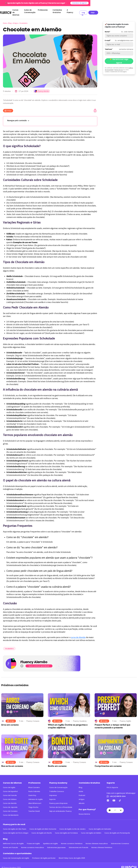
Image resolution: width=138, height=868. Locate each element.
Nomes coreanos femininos (72, 840)
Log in (116, 11)
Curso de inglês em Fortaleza (66, 829)
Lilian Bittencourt (35, 800)
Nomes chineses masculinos (97, 840)
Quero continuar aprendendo (39, 662)
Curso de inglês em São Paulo (15, 825)
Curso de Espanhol (10, 788)
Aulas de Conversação (48, 11)
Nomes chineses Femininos (102, 844)
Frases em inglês (33, 840)
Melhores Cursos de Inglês (13, 840)
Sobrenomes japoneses (56, 844)
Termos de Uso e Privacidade (61, 803)
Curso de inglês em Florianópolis (117, 829)
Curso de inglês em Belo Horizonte (43, 825)
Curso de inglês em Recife (42, 829)
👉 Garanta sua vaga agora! (119, 57)
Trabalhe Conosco (57, 788)
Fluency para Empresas (58, 800)
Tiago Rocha (33, 803)
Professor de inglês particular (44, 854)
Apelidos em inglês (50, 840)
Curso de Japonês (10, 803)
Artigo (8, 107)
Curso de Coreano (10, 807)
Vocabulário (24, 19)
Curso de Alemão (10, 800)
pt (115, 807)
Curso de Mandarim (11, 811)
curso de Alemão (78, 634)
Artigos (16, 19)
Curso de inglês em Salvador (100, 825)
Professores (65, 11)
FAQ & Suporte (112, 784)
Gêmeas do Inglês (36, 796)
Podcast (82, 792)
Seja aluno (129, 11)
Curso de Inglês (9, 784)
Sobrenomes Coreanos (120, 840)
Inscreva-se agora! (127, 3)
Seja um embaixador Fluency (60, 807)
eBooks (82, 800)
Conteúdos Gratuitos (83, 11)
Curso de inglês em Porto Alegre (16, 829)
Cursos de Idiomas (25, 11)
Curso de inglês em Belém (91, 829)
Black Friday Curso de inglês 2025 (72, 854)
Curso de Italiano (10, 796)
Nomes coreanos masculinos (33, 844)
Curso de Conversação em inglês (16, 854)
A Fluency (101, 11)
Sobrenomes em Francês (78, 844)
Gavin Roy (32, 792)
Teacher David (34, 807)
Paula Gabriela (34, 788)
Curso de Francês (10, 792)
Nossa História (84, 810)
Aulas (81, 788)
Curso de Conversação (58, 784)
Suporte (52, 796)
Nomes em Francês (10, 844)
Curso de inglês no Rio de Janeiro (72, 825)
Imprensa (53, 792)
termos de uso (119, 66)
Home (5, 19)
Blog (10, 19)
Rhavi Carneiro (34, 784)
